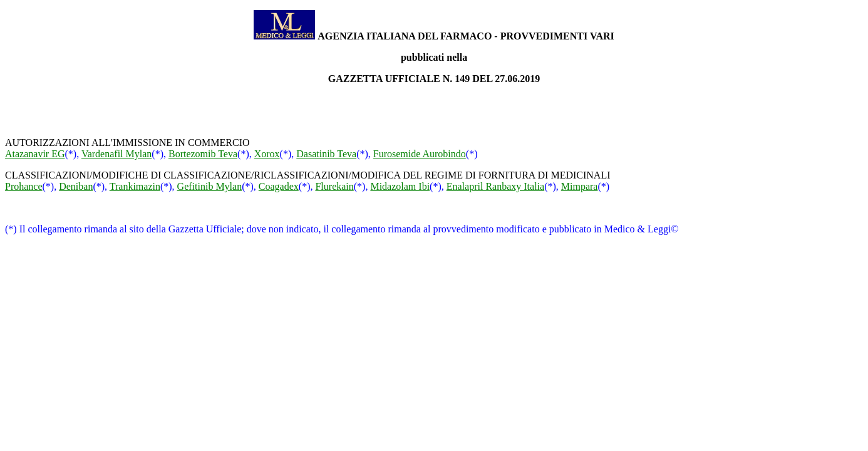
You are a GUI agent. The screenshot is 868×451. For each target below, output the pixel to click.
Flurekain (334, 186)
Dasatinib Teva (326, 154)
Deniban (76, 186)
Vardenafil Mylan (116, 154)
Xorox (267, 154)
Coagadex (279, 186)
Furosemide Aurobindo (420, 154)
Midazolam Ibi (400, 186)
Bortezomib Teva (203, 154)
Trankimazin (135, 186)
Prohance (24, 186)
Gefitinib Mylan (210, 186)
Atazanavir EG (35, 154)
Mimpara (580, 186)
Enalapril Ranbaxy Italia (495, 186)
